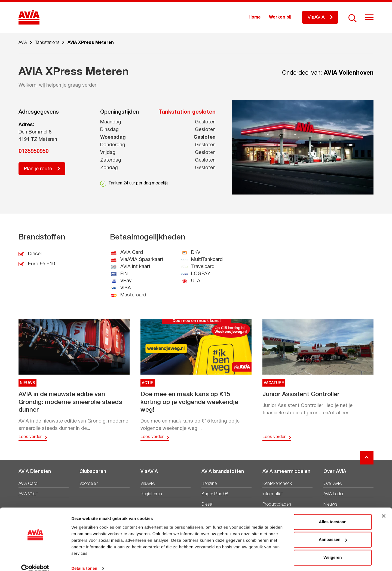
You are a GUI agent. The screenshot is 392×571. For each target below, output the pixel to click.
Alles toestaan (333, 514)
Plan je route (38, 169)
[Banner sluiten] (384, 508)
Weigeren (333, 549)
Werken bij (280, 17)
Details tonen (84, 560)
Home (255, 17)
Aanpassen (333, 531)
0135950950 (33, 151)
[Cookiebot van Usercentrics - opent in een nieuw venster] (35, 560)
